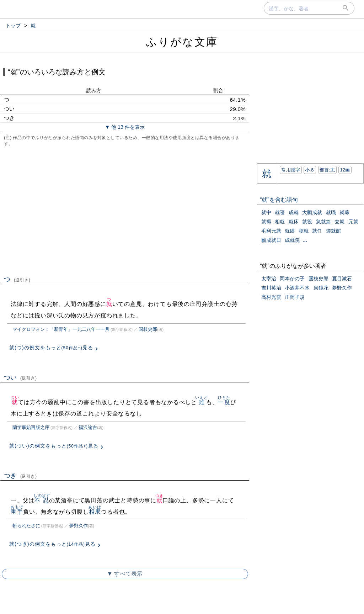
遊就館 (333, 231)
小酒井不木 (297, 288)
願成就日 (271, 240)
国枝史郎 (148, 329)
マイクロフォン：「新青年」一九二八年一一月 (61, 329)
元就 (353, 222)
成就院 (292, 240)
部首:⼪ (327, 170)
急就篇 (323, 222)
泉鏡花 (321, 288)
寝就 (304, 231)
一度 (224, 402)
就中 (266, 212)
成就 (294, 212)
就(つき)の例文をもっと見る (52, 544)
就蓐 (344, 212)
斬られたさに (26, 526)
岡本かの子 (292, 279)
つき (20, 476)
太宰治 (269, 279)
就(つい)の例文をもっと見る (54, 446)
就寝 (280, 212)
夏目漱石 (342, 279)
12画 (345, 170)
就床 (294, 222)
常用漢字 (291, 170)
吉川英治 (271, 288)
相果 (95, 512)
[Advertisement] (125, 210)
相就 (280, 222)
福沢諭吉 (88, 427)
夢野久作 (79, 526)
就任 (317, 231)
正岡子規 (295, 297)
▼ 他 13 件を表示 (125, 127)
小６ (310, 170)
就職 (331, 212)
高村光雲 (271, 297)
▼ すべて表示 (125, 574)
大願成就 (312, 212)
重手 (17, 512)
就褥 (266, 222)
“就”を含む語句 (279, 200)
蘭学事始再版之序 (31, 427)
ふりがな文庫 (182, 42)
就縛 (290, 231)
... (305, 240)
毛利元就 (271, 231)
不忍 (42, 500)
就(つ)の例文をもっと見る (51, 348)
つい (20, 377)
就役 (307, 222)
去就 (339, 222)
